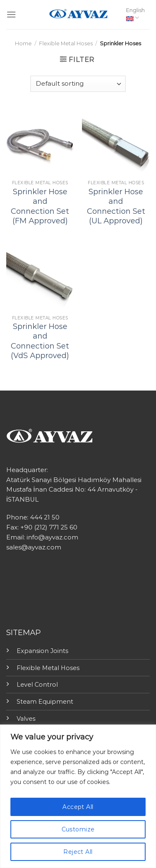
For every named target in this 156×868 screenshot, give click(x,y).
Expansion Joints (42, 651)
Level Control (37, 685)
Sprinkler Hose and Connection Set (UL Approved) (116, 206)
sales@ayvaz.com (34, 547)
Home (23, 43)
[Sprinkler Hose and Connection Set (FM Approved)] (40, 142)
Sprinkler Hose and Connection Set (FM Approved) (40, 206)
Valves (26, 719)
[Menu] (11, 14)
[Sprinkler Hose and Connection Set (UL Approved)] (116, 142)
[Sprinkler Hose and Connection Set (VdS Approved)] (40, 277)
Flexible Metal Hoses (66, 43)
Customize (78, 829)
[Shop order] (78, 84)
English (135, 14)
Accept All (78, 807)
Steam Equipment (45, 702)
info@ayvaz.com (52, 537)
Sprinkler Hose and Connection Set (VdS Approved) (40, 341)
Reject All (78, 852)
